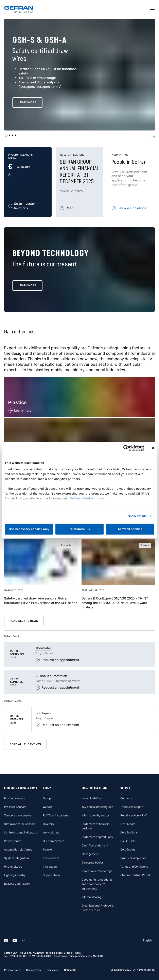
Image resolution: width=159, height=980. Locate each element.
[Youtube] (17, 940)
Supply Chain (51, 875)
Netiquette (70, 970)
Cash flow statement (95, 846)
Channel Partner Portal (135, 875)
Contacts (126, 798)
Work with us (51, 833)
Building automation (17, 884)
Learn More (27, 102)
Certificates (128, 850)
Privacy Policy (13, 970)
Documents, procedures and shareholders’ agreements (97, 884)
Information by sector (95, 816)
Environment (51, 858)
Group (47, 798)
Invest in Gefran (92, 798)
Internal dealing (91, 897)
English (147, 941)
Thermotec (44, 648)
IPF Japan (43, 713)
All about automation (51, 676)
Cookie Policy (34, 970)
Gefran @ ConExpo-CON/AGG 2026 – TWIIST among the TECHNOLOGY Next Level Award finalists (115, 603)
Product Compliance (133, 858)
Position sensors (15, 798)
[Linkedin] (8, 940)
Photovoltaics (13, 867)
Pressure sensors (15, 807)
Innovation (50, 867)
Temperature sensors (18, 816)
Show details (137, 516)
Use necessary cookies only (29, 529)
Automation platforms (18, 850)
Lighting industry (15, 875)
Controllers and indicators (20, 833)
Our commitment (54, 841)
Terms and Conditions (134, 867)
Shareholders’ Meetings (97, 871)
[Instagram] (26, 940)
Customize (80, 529)
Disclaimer (53, 970)
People (47, 850)
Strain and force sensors (20, 824)
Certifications (129, 833)
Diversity (49, 824)
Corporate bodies (93, 863)
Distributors (128, 824)
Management (90, 854)
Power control (13, 841)
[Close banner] (153, 448)
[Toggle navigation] (153, 10)
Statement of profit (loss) (98, 837)
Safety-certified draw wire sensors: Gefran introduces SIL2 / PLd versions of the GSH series (41, 601)
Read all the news (24, 621)
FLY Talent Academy (56, 816)
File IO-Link (128, 841)
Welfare (48, 807)
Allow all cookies (130, 529)
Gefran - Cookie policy (87, 498)
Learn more (27, 285)
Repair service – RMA (134, 816)
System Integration (16, 858)
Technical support (132, 807)
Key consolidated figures (97, 807)
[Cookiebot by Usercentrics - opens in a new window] (126, 448)
